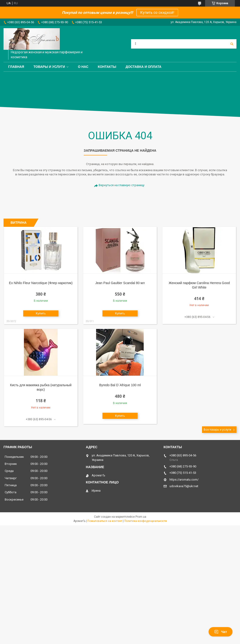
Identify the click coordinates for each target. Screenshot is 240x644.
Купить (41, 313)
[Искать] (232, 44)
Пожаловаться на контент (105, 521)
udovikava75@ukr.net (184, 486)
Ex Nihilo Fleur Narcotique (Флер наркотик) (41, 283)
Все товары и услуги (217, 430)
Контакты (107, 67)
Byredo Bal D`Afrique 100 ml (120, 385)
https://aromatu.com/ (184, 480)
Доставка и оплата (144, 67)
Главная (16, 67)
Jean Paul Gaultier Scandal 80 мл (120, 283)
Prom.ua (141, 517)
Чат (221, 632)
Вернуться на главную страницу (122, 185)
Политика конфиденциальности (146, 521)
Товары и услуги (49, 67)
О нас (83, 67)
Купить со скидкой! (157, 13)
